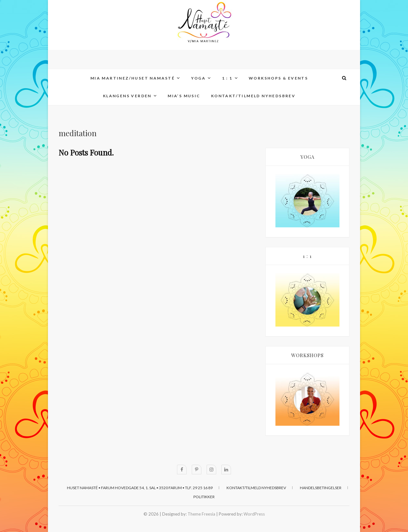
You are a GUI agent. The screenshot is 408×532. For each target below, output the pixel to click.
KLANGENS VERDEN (127, 96)
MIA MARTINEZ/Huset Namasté (133, 78)
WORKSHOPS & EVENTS (278, 78)
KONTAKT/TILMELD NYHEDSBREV (253, 96)
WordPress (254, 514)
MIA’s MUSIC (184, 96)
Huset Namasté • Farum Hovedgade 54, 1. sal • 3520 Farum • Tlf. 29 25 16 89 (140, 488)
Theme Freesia (201, 514)
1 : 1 (227, 78)
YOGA (199, 78)
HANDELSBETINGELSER (321, 488)
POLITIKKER (204, 497)
